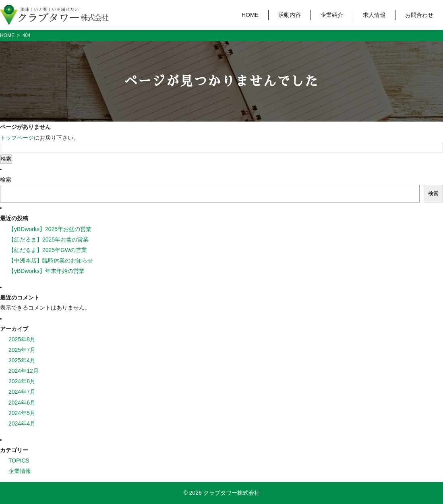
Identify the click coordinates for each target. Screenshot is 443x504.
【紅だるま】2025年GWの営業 (48, 250)
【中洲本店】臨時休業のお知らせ (51, 260)
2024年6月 (22, 403)
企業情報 (20, 471)
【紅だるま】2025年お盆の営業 (49, 240)
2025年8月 (22, 339)
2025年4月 (22, 360)
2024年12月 (24, 371)
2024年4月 (22, 423)
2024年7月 (22, 392)
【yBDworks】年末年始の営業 (47, 271)
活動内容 (290, 15)
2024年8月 (22, 381)
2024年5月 (22, 413)
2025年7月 (22, 350)
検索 (6, 180)
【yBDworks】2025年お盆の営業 (50, 229)
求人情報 (374, 15)
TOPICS (19, 461)
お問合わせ (419, 15)
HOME (250, 15)
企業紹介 (332, 15)
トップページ (17, 138)
